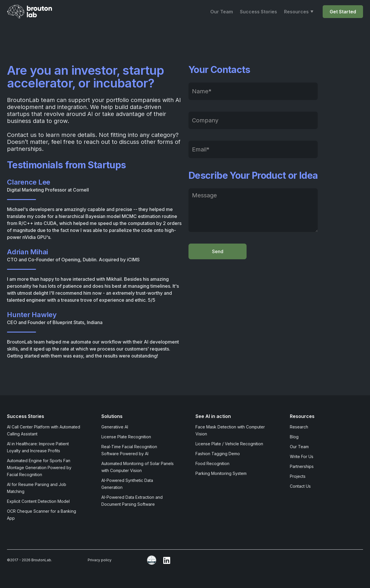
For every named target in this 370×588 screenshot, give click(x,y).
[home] (32, 12)
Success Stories (258, 12)
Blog (294, 437)
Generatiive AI (115, 427)
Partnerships (302, 466)
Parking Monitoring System (221, 473)
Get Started (343, 12)
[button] (299, 12)
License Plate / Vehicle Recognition (229, 444)
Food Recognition (212, 463)
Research (299, 427)
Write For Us (302, 456)
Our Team (222, 12)
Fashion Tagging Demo (218, 454)
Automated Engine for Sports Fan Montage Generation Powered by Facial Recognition (39, 468)
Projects (298, 476)
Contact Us (300, 486)
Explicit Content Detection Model (38, 501)
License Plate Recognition (126, 437)
